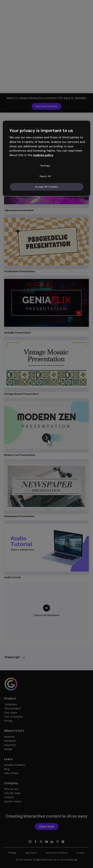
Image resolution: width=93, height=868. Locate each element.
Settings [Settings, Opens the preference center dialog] (45, 166)
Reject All (45, 176)
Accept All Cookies (46, 187)
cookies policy (43, 155)
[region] (47, 158)
